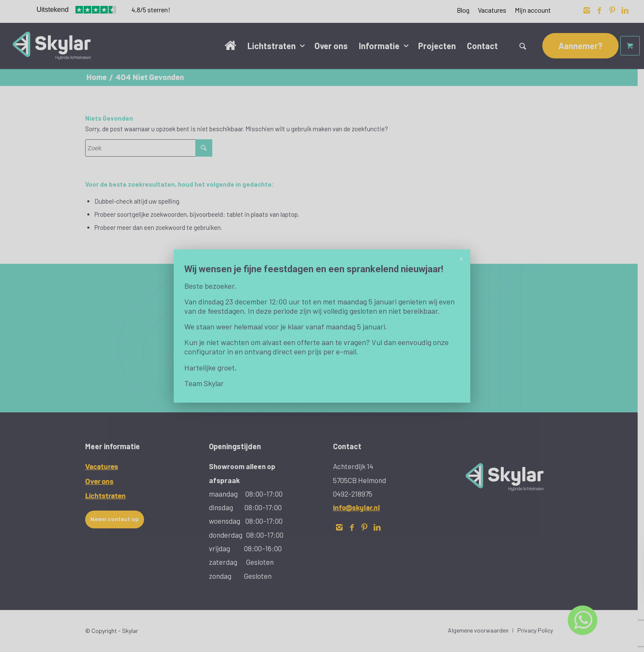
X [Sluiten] (461, 259)
